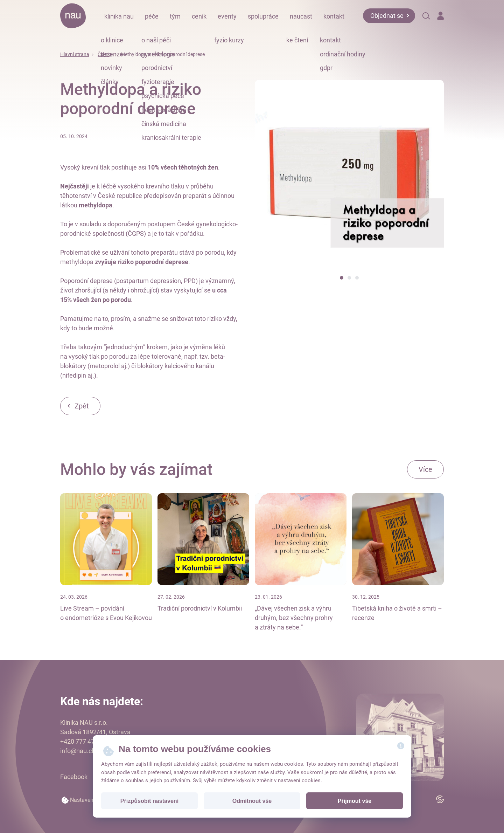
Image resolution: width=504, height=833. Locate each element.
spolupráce (263, 16)
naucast (301, 16)
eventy (227, 16)
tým (175, 16)
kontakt (334, 16)
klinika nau (119, 16)
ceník (199, 16)
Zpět (82, 406)
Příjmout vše (355, 801)
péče (152, 16)
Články (105, 54)
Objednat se (387, 16)
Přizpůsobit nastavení (149, 801)
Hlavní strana (75, 54)
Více (425, 469)
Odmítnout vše (252, 801)
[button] (342, 278)
